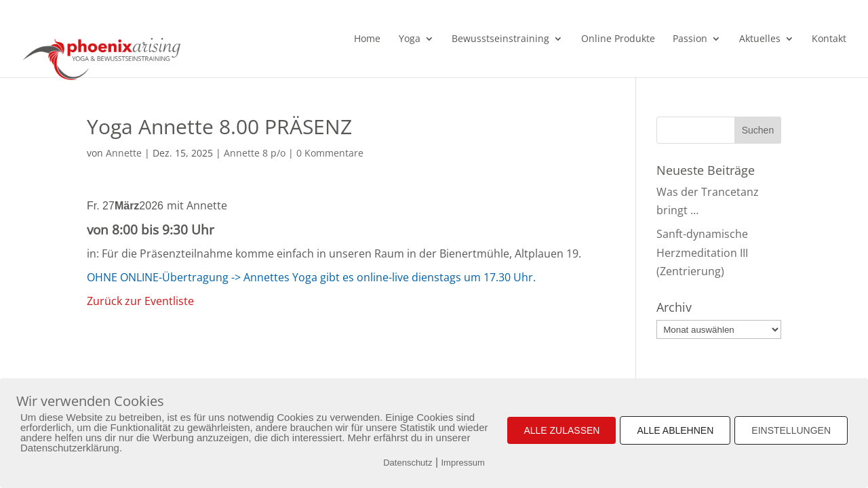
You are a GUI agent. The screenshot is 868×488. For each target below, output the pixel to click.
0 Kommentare (330, 153)
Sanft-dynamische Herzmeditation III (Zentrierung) (702, 252)
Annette (124, 153)
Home (367, 39)
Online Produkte (618, 39)
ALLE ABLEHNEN (675, 430)
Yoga (410, 39)
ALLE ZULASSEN (561, 430)
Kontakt (829, 39)
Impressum (463, 463)
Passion (690, 39)
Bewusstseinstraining (500, 39)
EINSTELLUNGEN (791, 430)
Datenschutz (408, 463)
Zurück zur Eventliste (140, 301)
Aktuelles (760, 39)
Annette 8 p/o (255, 153)
